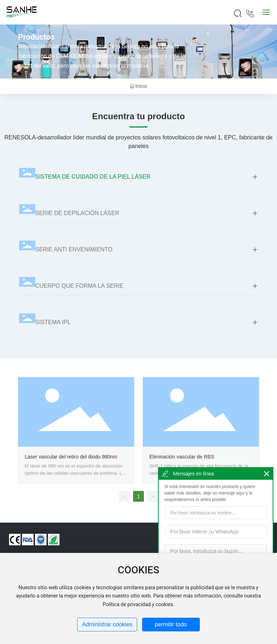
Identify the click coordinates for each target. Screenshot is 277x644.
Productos (36, 37)
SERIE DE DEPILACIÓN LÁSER (77, 213)
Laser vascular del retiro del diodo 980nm (71, 457)
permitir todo (171, 624)
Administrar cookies (107, 624)
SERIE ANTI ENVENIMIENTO (74, 249)
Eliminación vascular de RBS (182, 457)
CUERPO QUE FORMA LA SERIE (80, 286)
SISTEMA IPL (53, 322)
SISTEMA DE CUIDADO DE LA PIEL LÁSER (93, 177)
